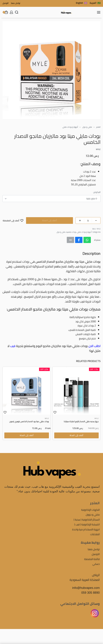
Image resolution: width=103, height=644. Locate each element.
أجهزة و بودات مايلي (70, 127)
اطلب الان (94, 346)
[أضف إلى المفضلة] (13, 220)
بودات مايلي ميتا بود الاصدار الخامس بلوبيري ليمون (29, 422)
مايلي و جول (87, 127)
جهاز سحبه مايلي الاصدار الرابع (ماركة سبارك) (81, 422)
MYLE (97, 418)
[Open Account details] (11, 12)
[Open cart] (5, 12)
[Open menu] (99, 12)
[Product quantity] (88, 220)
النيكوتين (97, 192)
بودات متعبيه (71, 232)
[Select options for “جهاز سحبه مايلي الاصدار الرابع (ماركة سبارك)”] (77, 435)
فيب (13, 346)
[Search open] (17, 12)
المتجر (98, 127)
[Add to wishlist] (55, 412)
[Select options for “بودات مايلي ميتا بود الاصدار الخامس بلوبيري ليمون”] (27, 435)
